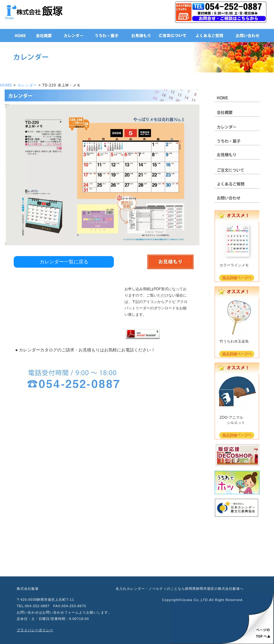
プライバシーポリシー (35, 630)
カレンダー (27, 85)
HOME (6, 85)
